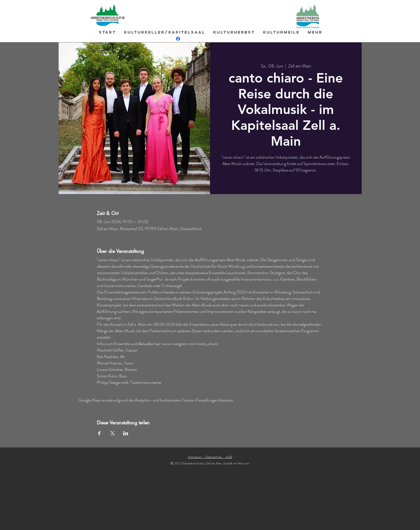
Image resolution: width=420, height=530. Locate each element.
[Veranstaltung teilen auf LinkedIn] (126, 433)
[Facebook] (178, 39)
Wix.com (244, 463)
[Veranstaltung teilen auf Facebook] (99, 433)
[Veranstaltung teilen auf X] (113, 433)
